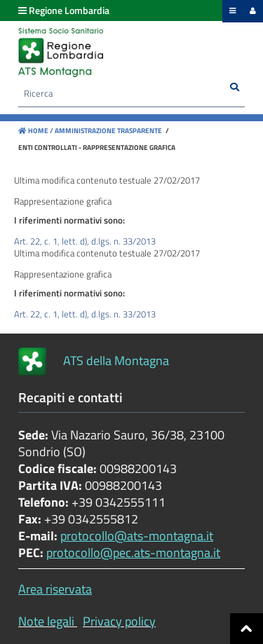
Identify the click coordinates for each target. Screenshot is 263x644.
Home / (36, 131)
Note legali (46, 621)
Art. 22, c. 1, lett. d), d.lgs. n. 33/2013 (85, 241)
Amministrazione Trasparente (108, 131)
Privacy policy (119, 621)
